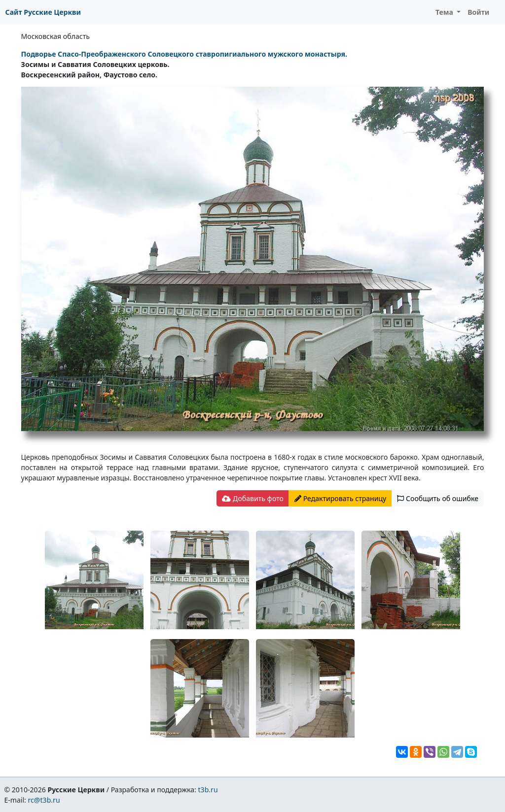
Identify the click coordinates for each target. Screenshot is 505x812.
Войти (478, 12)
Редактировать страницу (340, 498)
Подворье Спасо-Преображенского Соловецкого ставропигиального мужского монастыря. (184, 54)
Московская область (55, 36)
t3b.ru (208, 790)
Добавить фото (252, 498)
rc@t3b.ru (44, 800)
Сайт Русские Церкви (43, 12)
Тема (445, 12)
